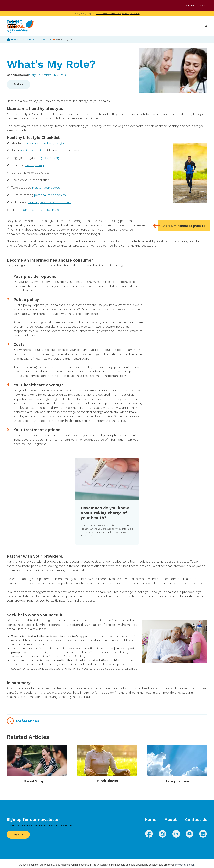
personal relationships (50, 195)
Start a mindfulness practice (184, 226)
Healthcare (184, 26)
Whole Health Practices (159, 26)
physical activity (48, 158)
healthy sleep (34, 165)
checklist (101, 525)
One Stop (190, 5)
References (28, 721)
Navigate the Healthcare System (33, 39)
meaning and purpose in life (39, 210)
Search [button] (206, 26)
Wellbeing (117, 26)
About (171, 820)
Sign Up (18, 835)
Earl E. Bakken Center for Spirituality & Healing (118, 14)
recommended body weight (45, 143)
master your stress (46, 187)
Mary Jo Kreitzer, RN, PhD (47, 75)
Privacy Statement (185, 865)
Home (9, 39)
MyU (203, 5)
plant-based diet (32, 150)
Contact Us (196, 820)
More (198, 26)
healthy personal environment (49, 202)
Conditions (133, 26)
